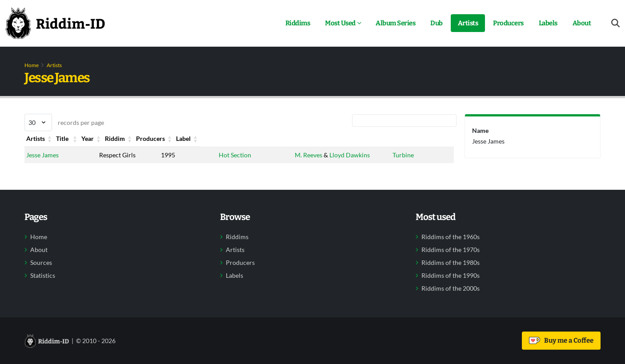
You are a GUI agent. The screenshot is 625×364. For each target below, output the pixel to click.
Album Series (395, 23)
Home (32, 65)
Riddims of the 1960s (451, 237)
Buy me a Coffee (561, 340)
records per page (64, 122)
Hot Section (232, 155)
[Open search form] (615, 23)
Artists (468, 23)
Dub (437, 23)
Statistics (43, 276)
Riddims (298, 23)
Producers (508, 23)
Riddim (226, 138)
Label (399, 138)
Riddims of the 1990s (451, 276)
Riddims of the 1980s (451, 263)
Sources (41, 263)
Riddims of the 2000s (451, 288)
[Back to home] (55, 23)
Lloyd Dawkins (348, 155)
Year (164, 138)
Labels (548, 23)
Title (106, 138)
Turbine (402, 155)
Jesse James (42, 155)
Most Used (340, 23)
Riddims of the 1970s (451, 250)
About (582, 23)
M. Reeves (307, 155)
